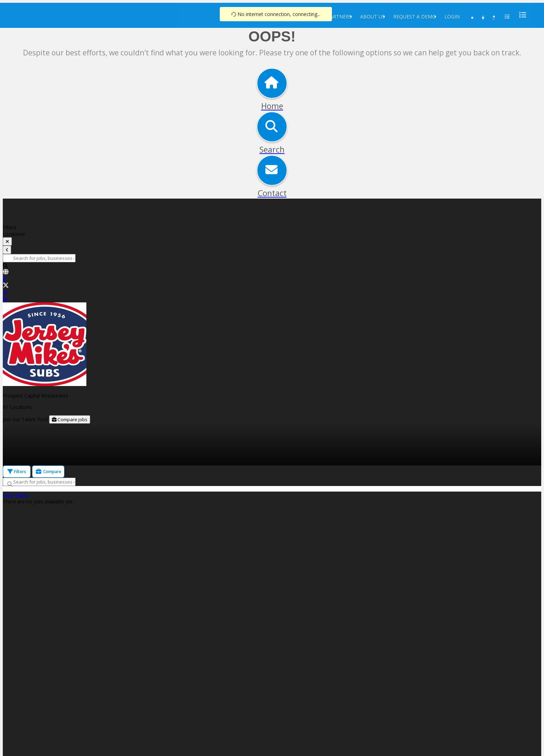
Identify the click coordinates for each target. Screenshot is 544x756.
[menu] (521, 15)
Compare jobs (70, 419)
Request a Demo (415, 17)
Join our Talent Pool (26, 419)
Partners (339, 17)
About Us (372, 17)
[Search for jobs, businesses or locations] (39, 258)
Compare (48, 472)
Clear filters (15, 495)
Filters (17, 472)
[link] (272, 272)
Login (452, 17)
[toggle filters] (7, 241)
